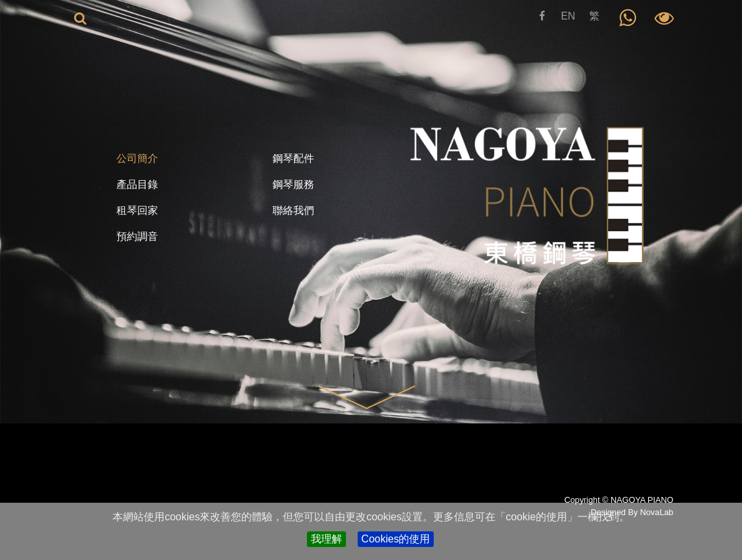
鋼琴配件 (293, 158)
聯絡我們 (293, 210)
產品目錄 (137, 184)
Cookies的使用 (396, 539)
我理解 (326, 539)
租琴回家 (137, 210)
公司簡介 (137, 158)
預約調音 (137, 236)
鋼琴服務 (293, 184)
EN (568, 16)
